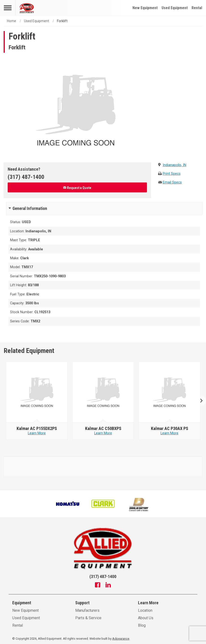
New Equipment (145, 8)
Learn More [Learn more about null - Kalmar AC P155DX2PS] (37, 433)
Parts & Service (88, 618)
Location (145, 610)
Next (199, 401)
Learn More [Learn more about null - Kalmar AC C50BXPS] (103, 433)
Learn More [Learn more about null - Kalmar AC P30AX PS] (169, 433)
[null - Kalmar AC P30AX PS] (170, 392)
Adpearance (121, 639)
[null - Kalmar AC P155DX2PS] (37, 392)
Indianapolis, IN (175, 165)
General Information (30, 208)
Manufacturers (87, 610)
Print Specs (172, 174)
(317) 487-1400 (26, 177)
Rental (197, 8)
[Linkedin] (108, 585)
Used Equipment (175, 8)
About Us (146, 618)
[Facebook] (98, 585)
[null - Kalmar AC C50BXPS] (103, 392)
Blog (142, 625)
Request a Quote (77, 188)
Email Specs (172, 182)
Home (12, 21)
